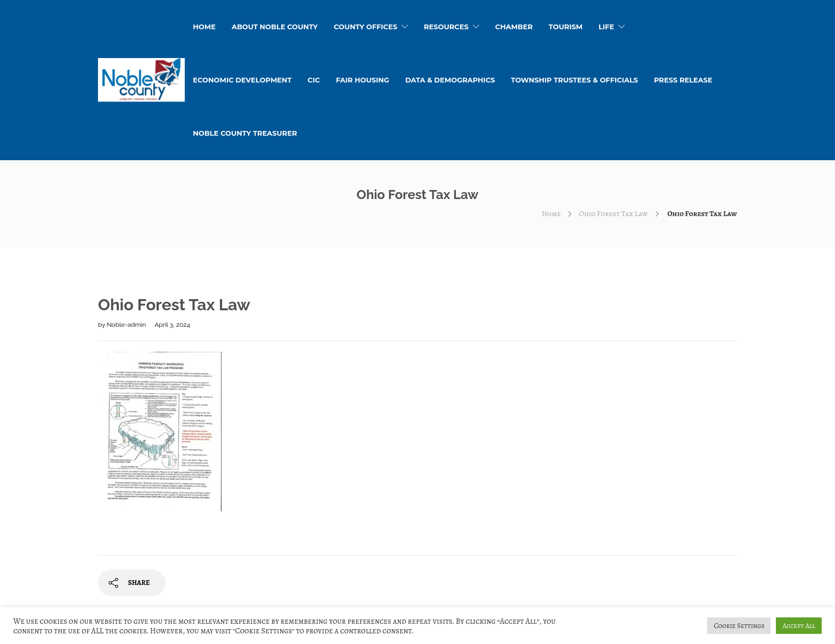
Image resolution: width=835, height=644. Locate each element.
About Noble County (275, 27)
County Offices (366, 27)
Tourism (566, 27)
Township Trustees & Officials (575, 80)
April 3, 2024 (172, 325)
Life (606, 27)
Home (551, 214)
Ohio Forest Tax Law (613, 214)
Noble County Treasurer (245, 133)
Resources (446, 27)
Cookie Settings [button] (739, 626)
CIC (314, 80)
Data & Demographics (450, 80)
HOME (204, 27)
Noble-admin (127, 325)
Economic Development (242, 80)
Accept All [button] (799, 626)
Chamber (514, 27)
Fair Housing (363, 80)
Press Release (683, 80)
